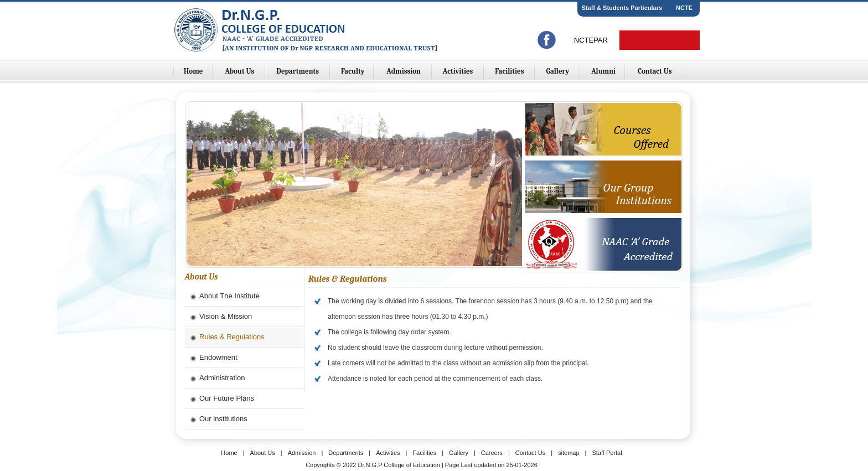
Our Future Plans (227, 398)
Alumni (603, 71)
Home (193, 71)
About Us (240, 71)
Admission (404, 71)
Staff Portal (607, 453)
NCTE (684, 8)
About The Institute (229, 296)
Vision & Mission (226, 316)
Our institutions (223, 419)
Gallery (557, 71)
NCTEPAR (591, 40)
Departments (298, 71)
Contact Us (655, 71)
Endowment (218, 357)
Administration (222, 378)
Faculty (353, 71)
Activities (459, 71)
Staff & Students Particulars (622, 8)
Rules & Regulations (232, 337)
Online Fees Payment (660, 40)
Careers (492, 453)
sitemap (569, 453)
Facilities (510, 71)
